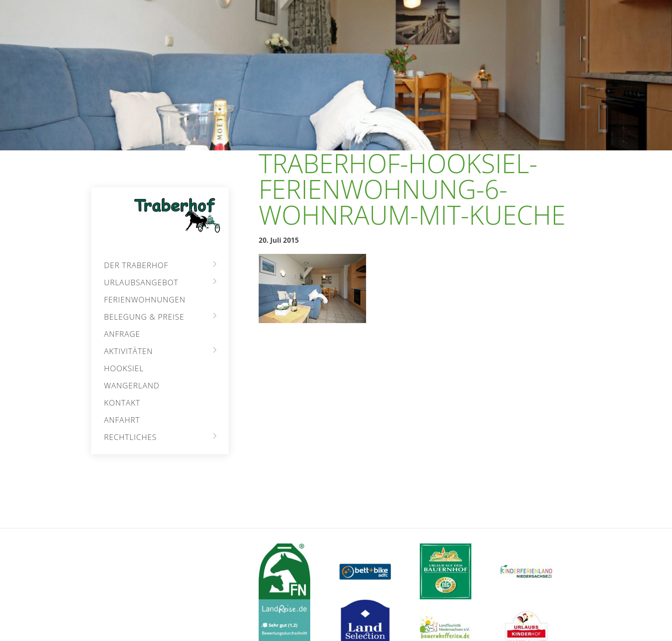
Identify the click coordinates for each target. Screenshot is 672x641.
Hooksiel (124, 368)
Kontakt (122, 403)
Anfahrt (122, 420)
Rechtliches (130, 437)
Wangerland (132, 385)
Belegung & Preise (144, 317)
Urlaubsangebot (141, 282)
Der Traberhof (136, 265)
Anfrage (122, 334)
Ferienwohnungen (145, 299)
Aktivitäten (128, 351)
